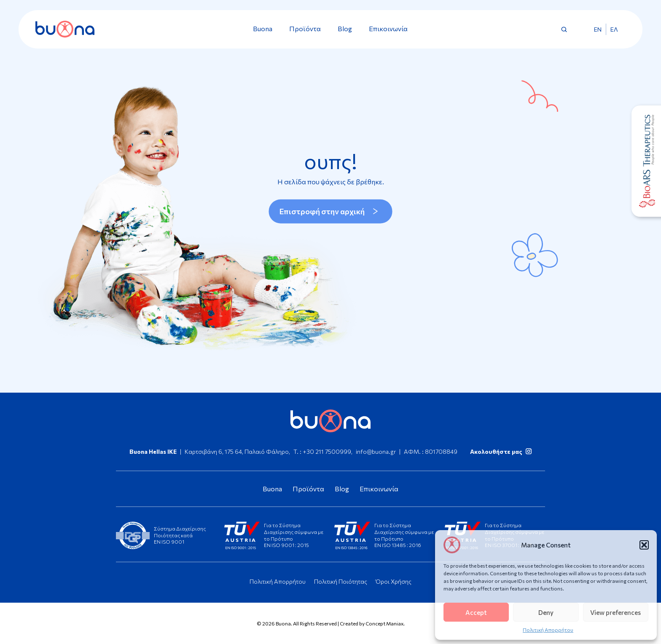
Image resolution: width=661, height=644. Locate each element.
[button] (644, 545)
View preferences (615, 612)
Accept (476, 612)
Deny (546, 612)
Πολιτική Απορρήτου (548, 630)
